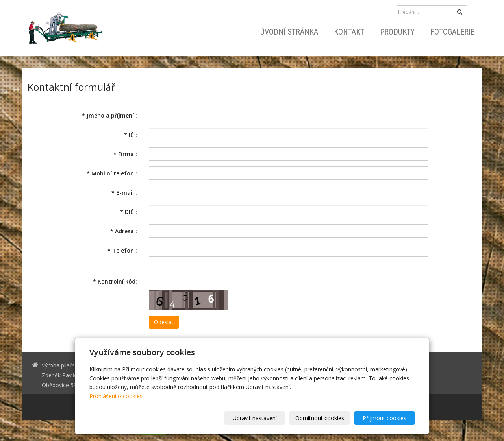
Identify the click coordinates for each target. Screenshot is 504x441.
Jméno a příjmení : (109, 115)
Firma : (125, 154)
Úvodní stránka (289, 32)
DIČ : (129, 212)
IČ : (131, 135)
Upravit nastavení (255, 418)
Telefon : (122, 250)
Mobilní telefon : (112, 173)
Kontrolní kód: (115, 281)
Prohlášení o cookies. (117, 396)
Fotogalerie (452, 32)
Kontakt (349, 32)
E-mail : (124, 193)
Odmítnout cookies (320, 418)
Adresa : (124, 231)
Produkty (397, 32)
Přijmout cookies (384, 418)
